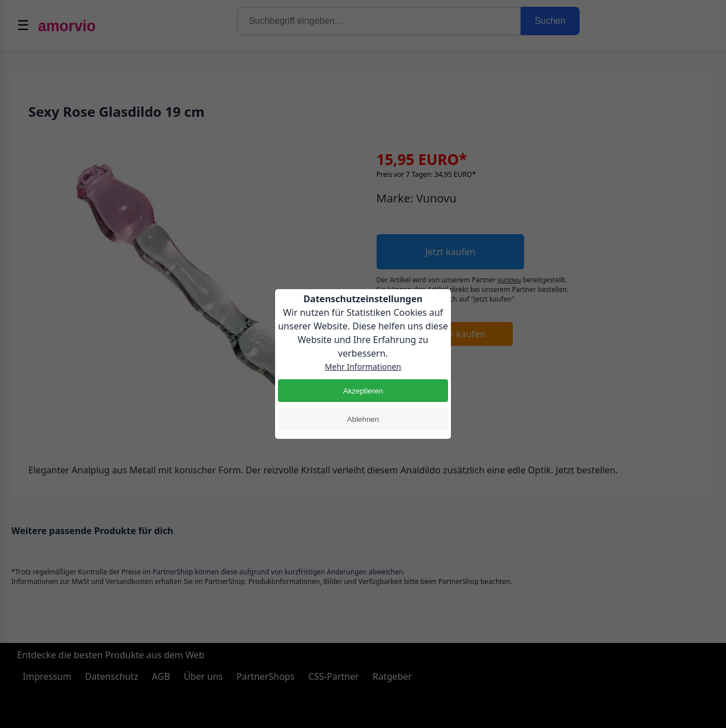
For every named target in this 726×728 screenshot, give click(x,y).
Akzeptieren (363, 391)
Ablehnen (363, 419)
